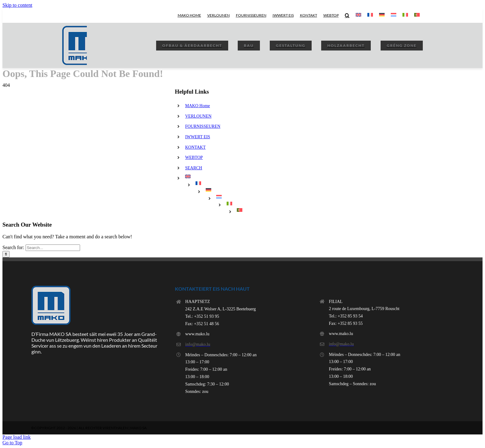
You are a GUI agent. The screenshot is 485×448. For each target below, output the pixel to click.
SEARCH (194, 168)
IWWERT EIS (198, 137)
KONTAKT (195, 147)
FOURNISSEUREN (203, 126)
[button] (347, 15)
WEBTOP (194, 157)
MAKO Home (198, 106)
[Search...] (53, 248)
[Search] (6, 254)
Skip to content (17, 5)
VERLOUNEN (198, 116)
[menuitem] (358, 15)
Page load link (17, 437)
